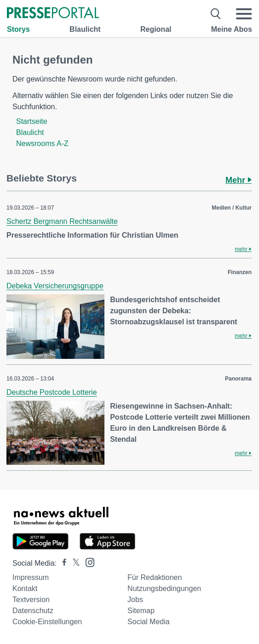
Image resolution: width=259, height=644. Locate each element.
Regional (156, 29)
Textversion (31, 600)
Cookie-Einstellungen (47, 622)
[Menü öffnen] (244, 14)
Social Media (149, 622)
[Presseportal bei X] (73, 563)
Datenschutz (33, 611)
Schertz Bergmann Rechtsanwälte (62, 221)
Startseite (32, 121)
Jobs (135, 600)
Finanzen (240, 272)
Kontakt (25, 588)
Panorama (238, 379)
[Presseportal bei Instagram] (87, 562)
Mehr (239, 180)
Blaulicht (85, 29)
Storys (18, 29)
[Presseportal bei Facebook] (62, 563)
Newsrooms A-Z (42, 143)
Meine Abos (232, 29)
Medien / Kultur (232, 208)
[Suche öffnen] (216, 14)
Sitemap (141, 611)
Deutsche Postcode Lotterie (52, 392)
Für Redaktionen (155, 577)
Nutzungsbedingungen (164, 588)
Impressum (31, 577)
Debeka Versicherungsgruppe (55, 286)
